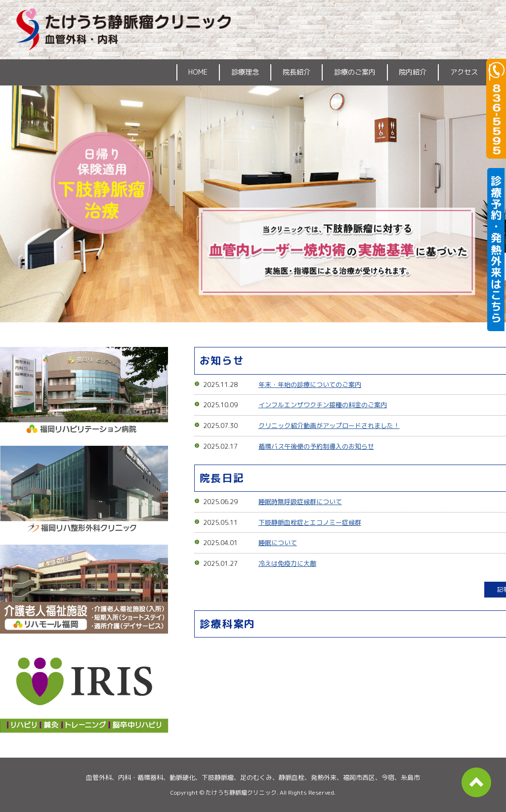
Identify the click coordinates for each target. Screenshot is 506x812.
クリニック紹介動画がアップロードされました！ (329, 426)
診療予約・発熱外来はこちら (496, 250)
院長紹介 (296, 72)
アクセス (464, 72)
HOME (198, 72)
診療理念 (245, 72)
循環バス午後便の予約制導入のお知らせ (316, 446)
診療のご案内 (355, 72)
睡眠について (278, 543)
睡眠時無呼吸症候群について (300, 502)
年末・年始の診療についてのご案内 (310, 385)
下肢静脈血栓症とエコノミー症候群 (310, 522)
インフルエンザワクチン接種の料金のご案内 (323, 405)
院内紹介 (413, 72)
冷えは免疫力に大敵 (287, 563)
